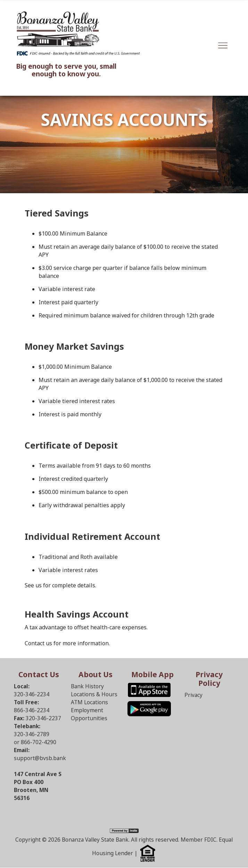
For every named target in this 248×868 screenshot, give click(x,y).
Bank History (87, 686)
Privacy (193, 695)
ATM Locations (89, 702)
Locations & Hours (94, 694)
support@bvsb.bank (40, 758)
